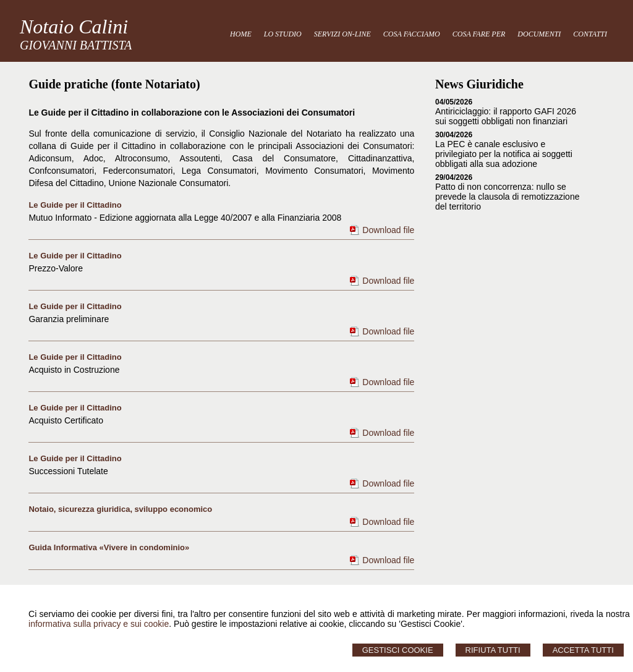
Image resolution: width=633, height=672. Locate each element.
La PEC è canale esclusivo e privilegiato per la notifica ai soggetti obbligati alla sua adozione (504, 154)
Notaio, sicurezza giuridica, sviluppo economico (120, 509)
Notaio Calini (74, 27)
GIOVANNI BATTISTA (76, 45)
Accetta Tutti (583, 650)
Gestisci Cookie (398, 650)
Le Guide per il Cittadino (75, 205)
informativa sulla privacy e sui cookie (99, 624)
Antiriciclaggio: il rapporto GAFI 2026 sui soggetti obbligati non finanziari (506, 116)
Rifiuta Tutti (493, 650)
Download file (388, 230)
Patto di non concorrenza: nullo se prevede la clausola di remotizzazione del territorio (507, 197)
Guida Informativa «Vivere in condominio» (109, 547)
